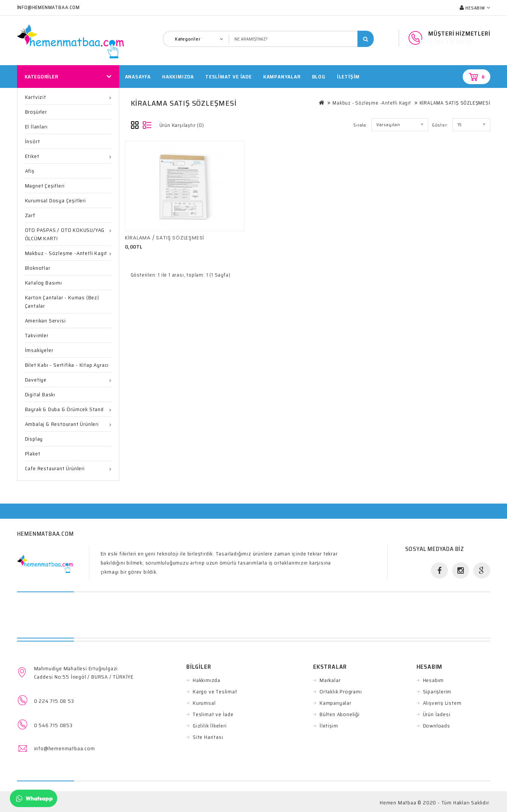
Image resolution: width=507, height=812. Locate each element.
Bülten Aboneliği (340, 714)
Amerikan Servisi (45, 321)
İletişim (348, 77)
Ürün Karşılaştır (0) (182, 125)
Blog (319, 77)
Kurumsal (204, 703)
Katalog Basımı (44, 283)
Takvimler (37, 335)
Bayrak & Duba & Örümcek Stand (64, 409)
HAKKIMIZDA (178, 77)
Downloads (437, 726)
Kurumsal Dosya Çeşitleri (55, 200)
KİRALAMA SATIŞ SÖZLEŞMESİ (455, 103)
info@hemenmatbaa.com (65, 748)
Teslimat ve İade (213, 714)
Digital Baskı (40, 394)
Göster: (440, 125)
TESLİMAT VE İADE (229, 77)
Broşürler (36, 112)
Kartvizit (36, 97)
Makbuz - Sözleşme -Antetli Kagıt (66, 253)
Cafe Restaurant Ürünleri (55, 468)
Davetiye (36, 380)
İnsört (33, 141)
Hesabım (434, 680)
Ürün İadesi (437, 714)
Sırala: (360, 125)
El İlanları (36, 127)
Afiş (30, 171)
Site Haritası (208, 737)
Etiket (32, 156)
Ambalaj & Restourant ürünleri (62, 424)
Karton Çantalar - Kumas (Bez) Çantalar (62, 302)
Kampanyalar (282, 77)
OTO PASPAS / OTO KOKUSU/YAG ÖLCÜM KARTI (65, 234)
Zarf (30, 215)
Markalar (330, 680)
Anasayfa (138, 77)
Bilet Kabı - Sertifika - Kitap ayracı (67, 365)
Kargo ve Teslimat (215, 692)
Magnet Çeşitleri (45, 186)
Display (34, 439)
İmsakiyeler (39, 350)
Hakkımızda (207, 680)
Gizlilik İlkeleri (210, 726)
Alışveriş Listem (442, 703)
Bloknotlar (38, 268)
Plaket (33, 454)
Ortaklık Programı (341, 692)
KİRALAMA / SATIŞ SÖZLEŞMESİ (165, 238)
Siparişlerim (437, 692)
